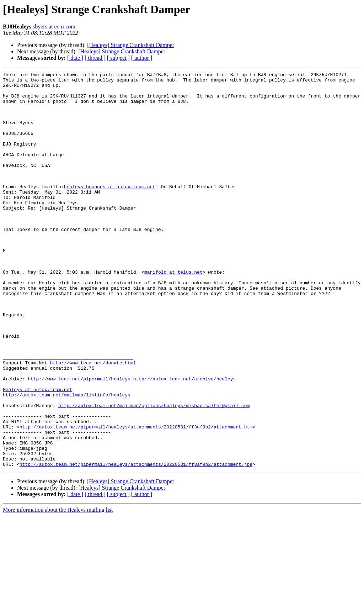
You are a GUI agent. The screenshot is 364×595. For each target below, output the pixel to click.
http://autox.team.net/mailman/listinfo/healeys (67, 460)
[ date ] (75, 58)
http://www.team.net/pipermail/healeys (79, 441)
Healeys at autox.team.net (38, 453)
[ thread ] (95, 58)
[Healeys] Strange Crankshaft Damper (131, 45)
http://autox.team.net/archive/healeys (185, 441)
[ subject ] (118, 58)
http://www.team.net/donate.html (93, 421)
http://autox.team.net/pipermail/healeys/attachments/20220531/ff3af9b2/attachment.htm (136, 498)
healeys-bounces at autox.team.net (110, 210)
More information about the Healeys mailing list (58, 589)
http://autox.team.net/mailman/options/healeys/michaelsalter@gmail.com (154, 473)
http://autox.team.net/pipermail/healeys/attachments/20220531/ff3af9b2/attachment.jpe (136, 543)
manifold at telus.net (173, 312)
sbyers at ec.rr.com (54, 27)
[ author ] (142, 58)
